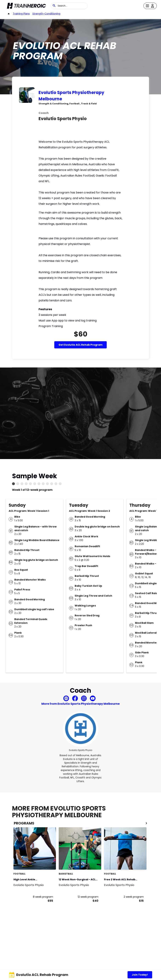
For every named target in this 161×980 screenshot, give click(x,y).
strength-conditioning (46, 14)
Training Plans (21, 14)
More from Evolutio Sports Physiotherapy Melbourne (80, 704)
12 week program (88, 897)
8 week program (43, 897)
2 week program (134, 897)
